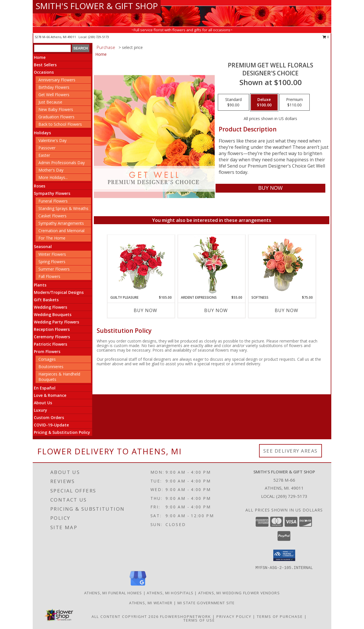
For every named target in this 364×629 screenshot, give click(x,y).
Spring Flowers (52, 262)
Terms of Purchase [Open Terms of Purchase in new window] (280, 616)
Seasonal (43, 247)
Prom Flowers (47, 351)
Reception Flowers (52, 329)
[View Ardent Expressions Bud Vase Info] (212, 265)
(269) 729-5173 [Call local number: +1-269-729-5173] (99, 37)
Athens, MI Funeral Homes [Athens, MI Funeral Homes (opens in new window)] (113, 593)
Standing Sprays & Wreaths (63, 208)
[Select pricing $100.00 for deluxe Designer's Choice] (264, 102)
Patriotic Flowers (50, 344)
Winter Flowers (52, 254)
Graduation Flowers (56, 117)
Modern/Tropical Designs (59, 292)
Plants (40, 285)
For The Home (52, 238)
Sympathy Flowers (52, 193)
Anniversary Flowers (57, 80)
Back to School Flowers (60, 124)
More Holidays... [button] (53, 177)
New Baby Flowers (56, 109)
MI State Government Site (206, 603)
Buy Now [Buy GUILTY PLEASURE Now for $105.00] (145, 310)
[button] (284, 555)
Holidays (42, 133)
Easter (44, 155)
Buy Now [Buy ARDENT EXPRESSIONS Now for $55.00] (216, 310)
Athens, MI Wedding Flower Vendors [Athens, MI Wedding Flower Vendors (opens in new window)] (239, 593)
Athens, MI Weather (151, 603)
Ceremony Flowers (52, 337)
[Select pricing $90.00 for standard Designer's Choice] (233, 102)
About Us (43, 403)
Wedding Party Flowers (56, 322)
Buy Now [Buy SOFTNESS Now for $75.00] (287, 310)
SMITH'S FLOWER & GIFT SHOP (97, 6)
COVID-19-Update (51, 425)
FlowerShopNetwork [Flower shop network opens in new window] (186, 616)
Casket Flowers (52, 216)
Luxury (41, 410)
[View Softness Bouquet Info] (282, 265)
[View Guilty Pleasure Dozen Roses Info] (141, 265)
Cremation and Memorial (61, 231)
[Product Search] (52, 48)
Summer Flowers (54, 269)
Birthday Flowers (54, 87)
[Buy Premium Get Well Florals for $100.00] (270, 188)
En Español (45, 388)
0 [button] (326, 37)
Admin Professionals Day (62, 163)
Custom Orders (49, 417)
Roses (40, 186)
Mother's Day (51, 170)
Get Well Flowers (54, 95)
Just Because (50, 102)
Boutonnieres (51, 367)
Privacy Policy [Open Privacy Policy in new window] (234, 616)
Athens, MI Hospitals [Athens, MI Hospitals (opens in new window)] (170, 593)
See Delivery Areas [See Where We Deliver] (290, 451)
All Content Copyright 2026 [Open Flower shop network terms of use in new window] (125, 616)
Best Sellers (45, 65)
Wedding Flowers (50, 307)
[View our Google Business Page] (138, 586)
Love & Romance (50, 395)
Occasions (44, 72)
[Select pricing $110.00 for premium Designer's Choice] (294, 102)
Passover (47, 148)
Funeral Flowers (53, 201)
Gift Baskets (46, 300)
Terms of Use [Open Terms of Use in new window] (199, 620)
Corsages (47, 359)
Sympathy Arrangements (61, 223)
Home (40, 57)
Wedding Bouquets (53, 314)
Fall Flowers (49, 276)
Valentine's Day (52, 140)
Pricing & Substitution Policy (62, 432)
